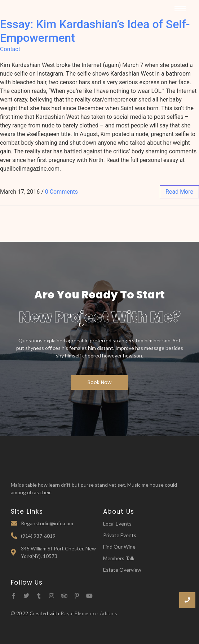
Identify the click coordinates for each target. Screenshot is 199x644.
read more (179, 192)
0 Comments (61, 192)
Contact (10, 49)
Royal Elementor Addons (89, 613)
